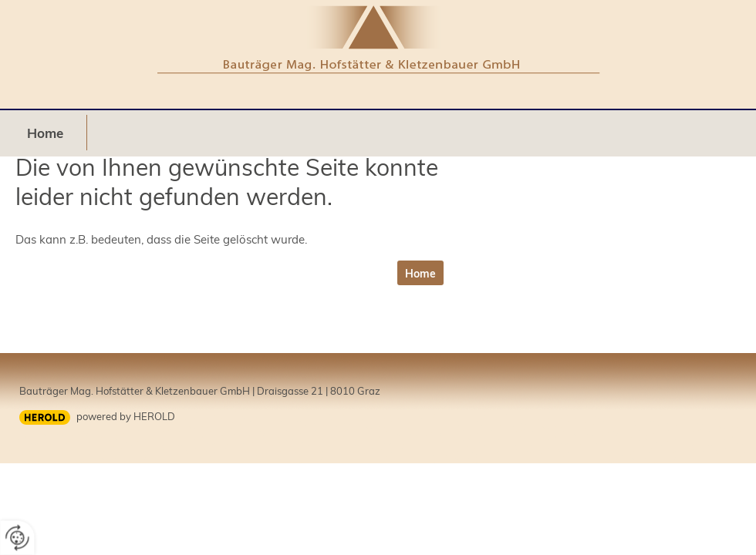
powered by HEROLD (126, 416)
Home (45, 133)
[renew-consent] (17, 538)
